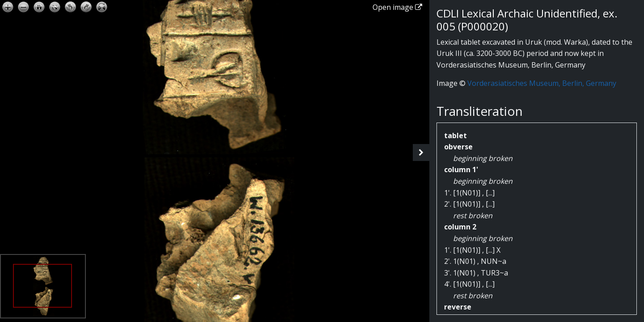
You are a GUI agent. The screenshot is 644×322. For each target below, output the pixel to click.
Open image (397, 7)
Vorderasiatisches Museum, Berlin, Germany (542, 83)
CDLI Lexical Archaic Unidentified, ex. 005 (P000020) (527, 20)
